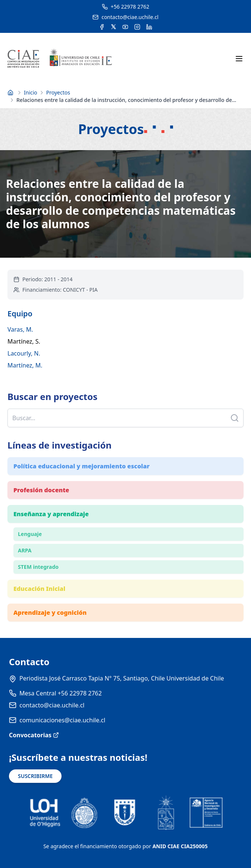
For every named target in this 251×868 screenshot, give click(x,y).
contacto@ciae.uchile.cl (52, 705)
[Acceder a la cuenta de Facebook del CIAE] (102, 27)
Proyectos (58, 92)
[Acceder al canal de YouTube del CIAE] (125, 27)
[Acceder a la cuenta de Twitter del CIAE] (114, 27)
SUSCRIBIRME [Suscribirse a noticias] (35, 776)
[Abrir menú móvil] (239, 59)
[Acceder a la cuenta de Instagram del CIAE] (137, 27)
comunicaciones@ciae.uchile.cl (62, 720)
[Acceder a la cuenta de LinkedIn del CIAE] (149, 27)
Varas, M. (20, 329)
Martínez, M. (25, 365)
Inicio (31, 92)
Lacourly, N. (24, 353)
